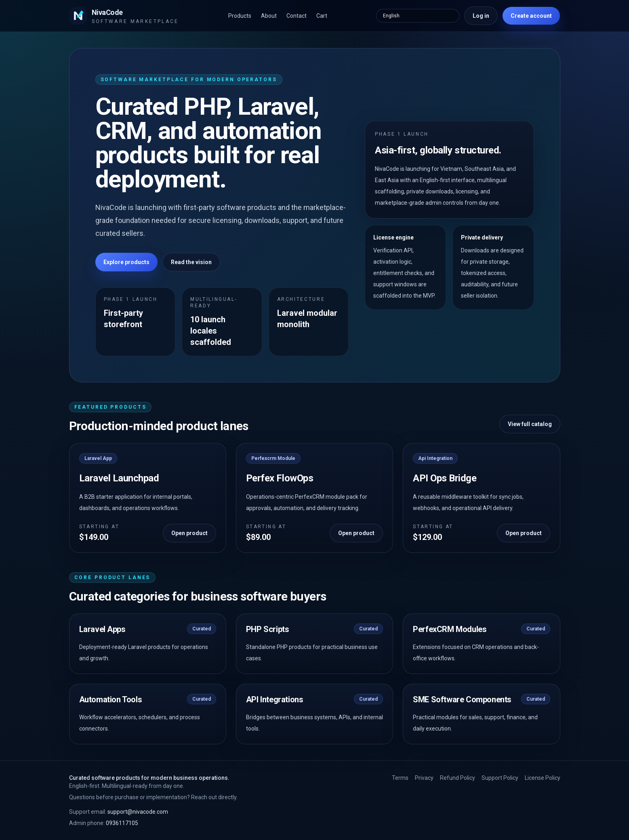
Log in (481, 16)
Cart (322, 16)
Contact (297, 16)
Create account (531, 16)
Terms (400, 778)
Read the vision (191, 262)
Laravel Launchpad (119, 478)
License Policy (543, 778)
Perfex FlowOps (280, 478)
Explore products (126, 262)
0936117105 (104, 823)
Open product (189, 533)
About (269, 16)
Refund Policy (458, 778)
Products (240, 16)
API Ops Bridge (445, 478)
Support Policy (500, 778)
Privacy (424, 778)
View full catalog (530, 424)
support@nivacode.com (119, 812)
